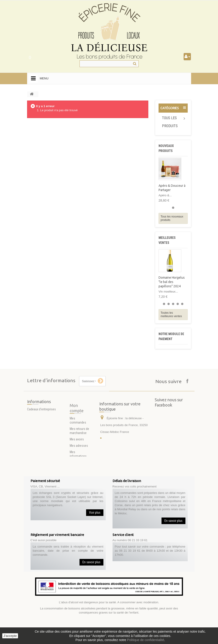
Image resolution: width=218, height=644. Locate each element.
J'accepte (10, 636)
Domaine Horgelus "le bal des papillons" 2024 (172, 282)
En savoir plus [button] (173, 521)
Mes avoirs (77, 475)
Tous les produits (170, 122)
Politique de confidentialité (146, 640)
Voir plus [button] (95, 513)
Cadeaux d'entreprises (41, 417)
